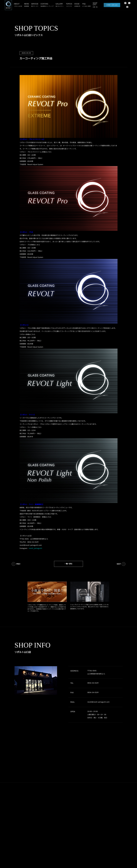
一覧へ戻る (68, 564)
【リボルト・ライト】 (27, 415)
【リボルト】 (24, 325)
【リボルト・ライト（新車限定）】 (32, 505)
